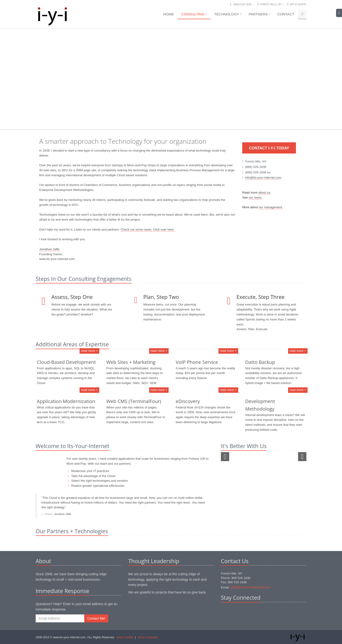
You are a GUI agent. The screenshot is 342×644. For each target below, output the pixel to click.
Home (169, 14)
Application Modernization (66, 401)
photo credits (125, 637)
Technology (228, 14)
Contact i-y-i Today (269, 148)
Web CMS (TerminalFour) (134, 401)
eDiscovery (188, 401)
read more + (89, 351)
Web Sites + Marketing (131, 362)
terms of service (148, 637)
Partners (259, 14)
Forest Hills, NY (271, 4)
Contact (286, 14)
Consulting (194, 14)
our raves (255, 197)
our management (270, 207)
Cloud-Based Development (66, 362)
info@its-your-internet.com (263, 178)
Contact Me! (96, 618)
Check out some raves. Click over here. (148, 229)
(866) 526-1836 (242, 4)
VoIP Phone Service (197, 362)
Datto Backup (260, 362)
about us (264, 192)
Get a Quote (298, 4)
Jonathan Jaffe (49, 249)
